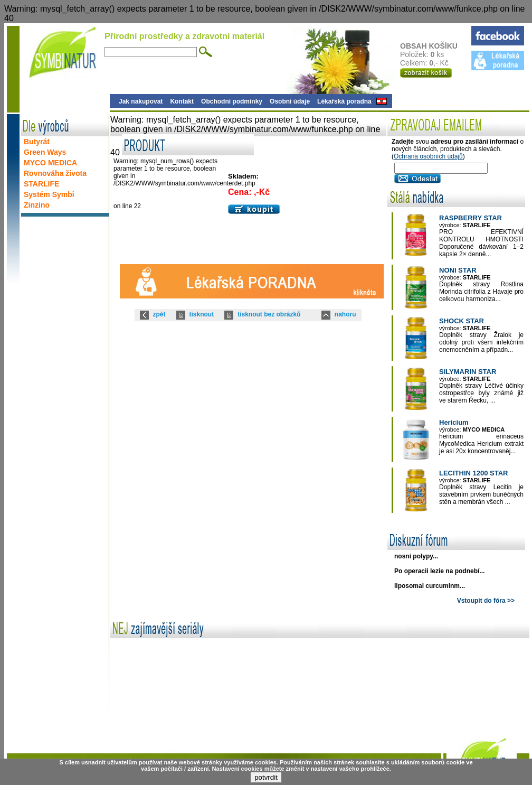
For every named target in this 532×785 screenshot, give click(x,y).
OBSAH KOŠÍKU (435, 46)
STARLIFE (41, 184)
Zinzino (37, 205)
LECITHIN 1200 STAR (474, 473)
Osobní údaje (290, 101)
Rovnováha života (55, 173)
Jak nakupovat (141, 101)
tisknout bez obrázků (269, 314)
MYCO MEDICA (50, 163)
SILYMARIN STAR (468, 372)
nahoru (345, 314)
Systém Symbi (49, 194)
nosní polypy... (416, 556)
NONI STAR (458, 270)
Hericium (454, 422)
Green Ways (45, 152)
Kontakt (182, 101)
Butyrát (37, 142)
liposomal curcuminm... (430, 586)
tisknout (202, 314)
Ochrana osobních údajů (428, 156)
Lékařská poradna (344, 101)
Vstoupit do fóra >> (486, 601)
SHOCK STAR (462, 321)
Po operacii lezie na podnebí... (439, 571)
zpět (159, 314)
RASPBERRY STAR (471, 218)
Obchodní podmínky (232, 101)
